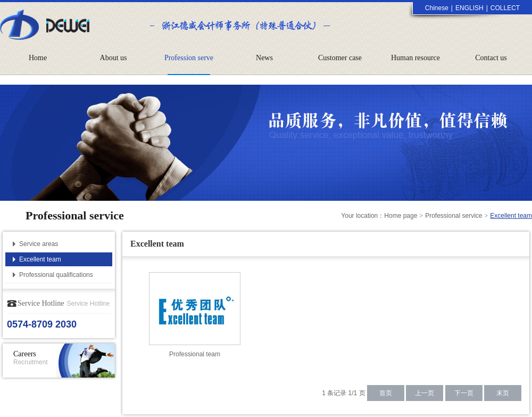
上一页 (425, 393)
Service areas (39, 244)
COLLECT (505, 8)
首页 (386, 393)
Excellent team (40, 259)
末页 (503, 393)
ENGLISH (469, 8)
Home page (401, 216)
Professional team (195, 354)
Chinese (437, 8)
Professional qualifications (56, 275)
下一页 (464, 393)
